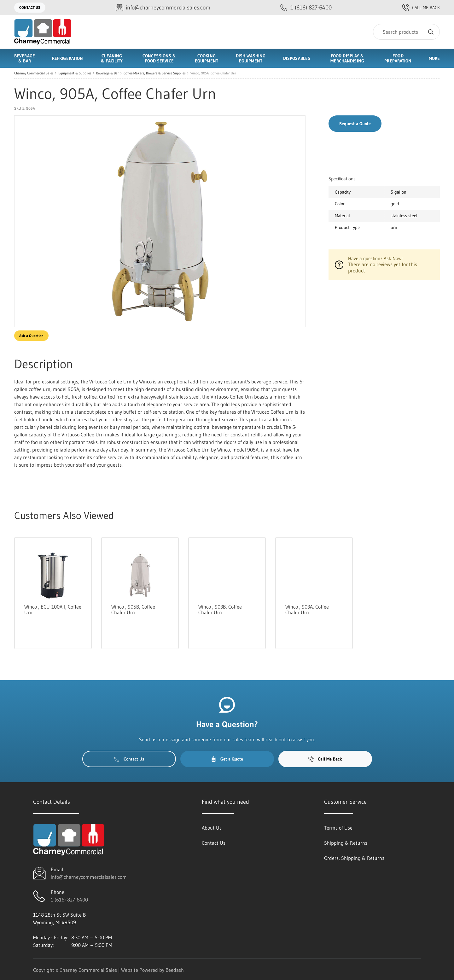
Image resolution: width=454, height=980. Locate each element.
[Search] (406, 32)
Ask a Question (31, 336)
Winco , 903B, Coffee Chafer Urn (220, 610)
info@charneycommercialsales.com (89, 877)
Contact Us (30, 7)
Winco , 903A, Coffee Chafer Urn (307, 610)
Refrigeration (67, 58)
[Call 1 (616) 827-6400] (306, 8)
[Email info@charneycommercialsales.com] (163, 8)
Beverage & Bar (108, 73)
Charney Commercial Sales (34, 73)
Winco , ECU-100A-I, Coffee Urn (53, 610)
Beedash (175, 970)
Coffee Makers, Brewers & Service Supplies (155, 73)
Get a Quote (227, 759)
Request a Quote (355, 124)
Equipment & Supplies (75, 73)
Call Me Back (421, 8)
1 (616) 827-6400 (69, 900)
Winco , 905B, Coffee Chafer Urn (133, 610)
